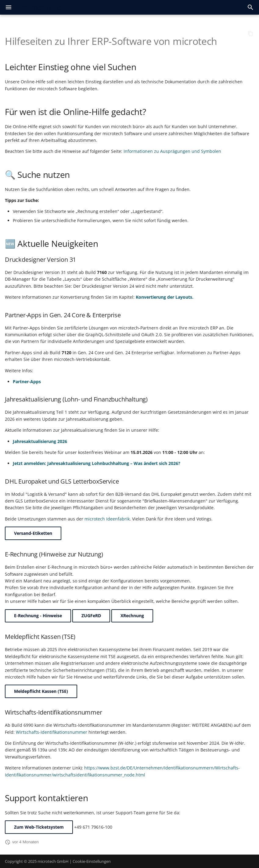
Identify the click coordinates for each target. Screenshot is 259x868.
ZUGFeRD (91, 616)
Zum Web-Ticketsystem (39, 827)
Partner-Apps (27, 382)
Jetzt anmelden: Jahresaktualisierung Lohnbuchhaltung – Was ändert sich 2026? (97, 463)
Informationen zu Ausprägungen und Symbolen (172, 151)
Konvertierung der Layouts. (165, 297)
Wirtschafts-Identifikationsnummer (52, 732)
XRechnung (132, 616)
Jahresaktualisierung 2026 (40, 441)
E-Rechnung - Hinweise (38, 616)
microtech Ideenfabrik (107, 519)
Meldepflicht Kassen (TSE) (41, 691)
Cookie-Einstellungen (92, 861)
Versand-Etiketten (33, 533)
